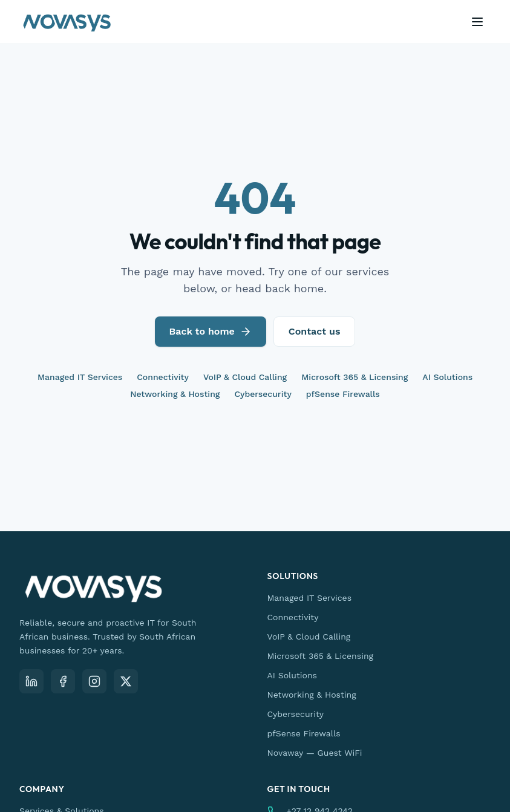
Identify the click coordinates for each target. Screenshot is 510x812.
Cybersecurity (263, 394)
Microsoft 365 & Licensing (355, 377)
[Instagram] (94, 681)
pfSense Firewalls (343, 394)
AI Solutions (447, 377)
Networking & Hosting (175, 394)
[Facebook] (63, 681)
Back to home (211, 332)
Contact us (315, 331)
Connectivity (163, 377)
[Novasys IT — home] (67, 22)
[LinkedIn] (31, 681)
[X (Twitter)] (126, 681)
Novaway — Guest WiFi (315, 753)
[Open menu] (477, 22)
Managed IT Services (80, 377)
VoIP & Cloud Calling (245, 377)
